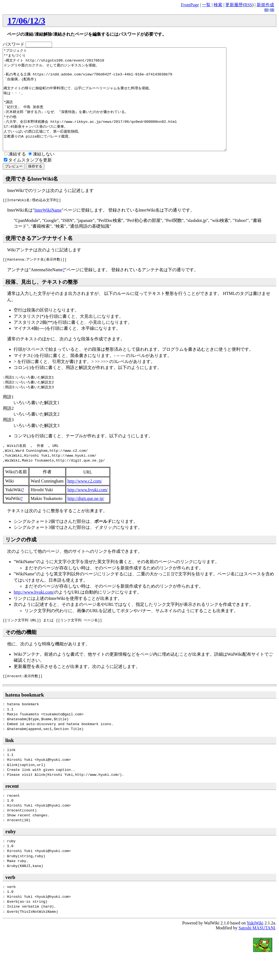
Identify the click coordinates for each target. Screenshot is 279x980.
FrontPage (190, 5)
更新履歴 (234, 5)
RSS (248, 5)
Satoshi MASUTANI (257, 948)
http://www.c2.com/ (85, 501)
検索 (218, 5)
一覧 (206, 5)
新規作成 (265, 5)
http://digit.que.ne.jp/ (86, 519)
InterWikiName (48, 231)
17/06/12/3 (26, 21)
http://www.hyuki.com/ (88, 510)
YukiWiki (255, 943)
